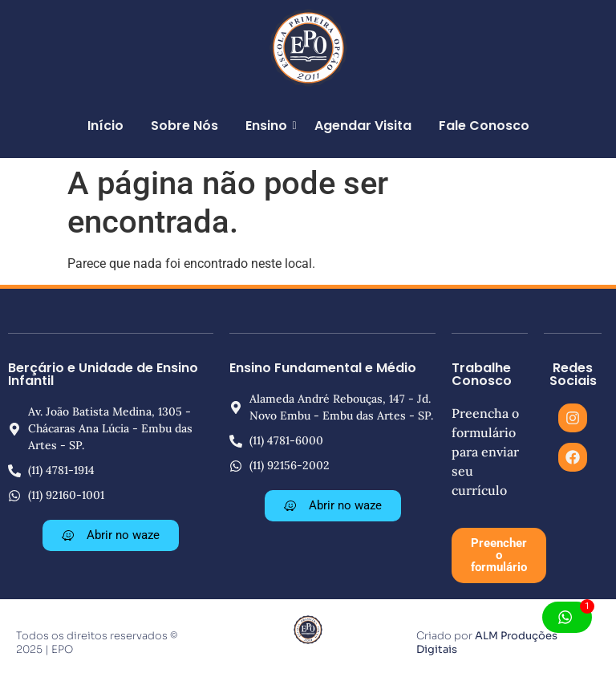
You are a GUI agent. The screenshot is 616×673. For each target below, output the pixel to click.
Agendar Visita (363, 126)
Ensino (269, 126)
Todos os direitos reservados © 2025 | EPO (97, 643)
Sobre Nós (184, 126)
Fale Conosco (484, 126)
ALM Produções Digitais (487, 643)
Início (105, 126)
